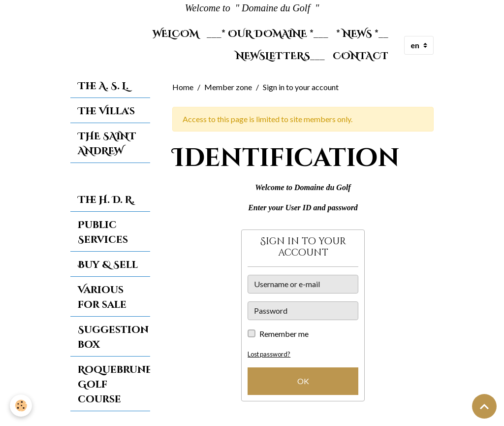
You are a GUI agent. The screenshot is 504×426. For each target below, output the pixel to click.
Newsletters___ (280, 56)
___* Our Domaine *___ (268, 34)
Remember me (284, 334)
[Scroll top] (484, 406)
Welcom (176, 34)
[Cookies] (21, 406)
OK (303, 381)
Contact (361, 56)
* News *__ (362, 34)
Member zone (228, 87)
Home (183, 87)
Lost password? (269, 354)
